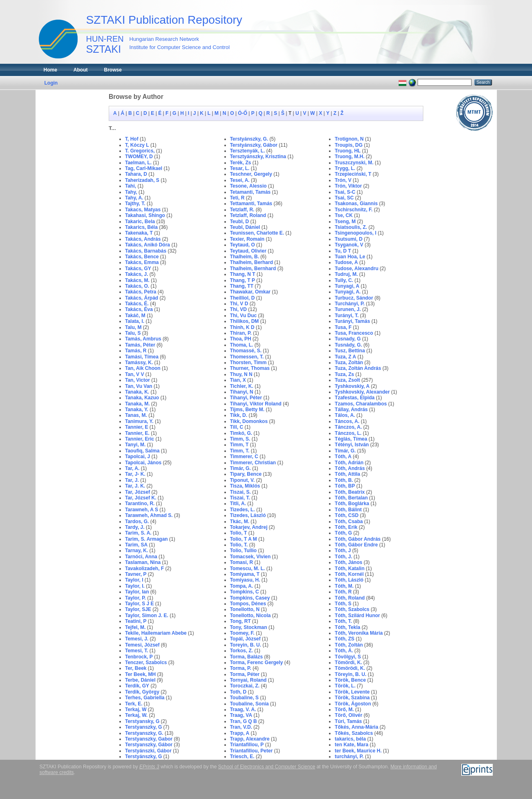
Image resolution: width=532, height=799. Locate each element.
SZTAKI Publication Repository (164, 20)
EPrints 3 (149, 767)
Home (50, 70)
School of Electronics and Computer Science (267, 767)
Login (51, 83)
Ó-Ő (243, 113)
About (81, 70)
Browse (113, 70)
